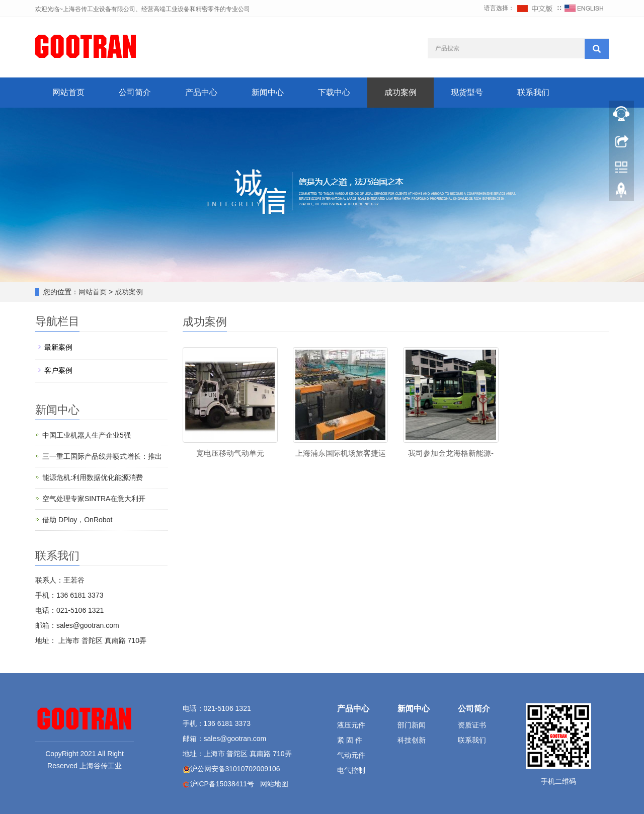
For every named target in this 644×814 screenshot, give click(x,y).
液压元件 (351, 725)
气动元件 (351, 755)
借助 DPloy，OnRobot (77, 520)
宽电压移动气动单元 (230, 453)
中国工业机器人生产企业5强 (87, 435)
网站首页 (68, 92)
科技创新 (412, 740)
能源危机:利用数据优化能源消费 (93, 477)
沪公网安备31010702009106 (235, 769)
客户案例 (58, 370)
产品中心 (201, 92)
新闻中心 (268, 92)
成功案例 (400, 92)
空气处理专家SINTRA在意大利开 (94, 499)
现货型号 (467, 92)
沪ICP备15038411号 (222, 784)
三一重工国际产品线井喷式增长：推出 (102, 456)
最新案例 (58, 347)
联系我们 (533, 92)
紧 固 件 (350, 740)
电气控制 (351, 770)
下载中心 (334, 92)
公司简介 (135, 92)
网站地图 (274, 784)
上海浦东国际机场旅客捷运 (341, 453)
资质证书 (472, 725)
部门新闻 (412, 725)
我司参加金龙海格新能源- (451, 453)
